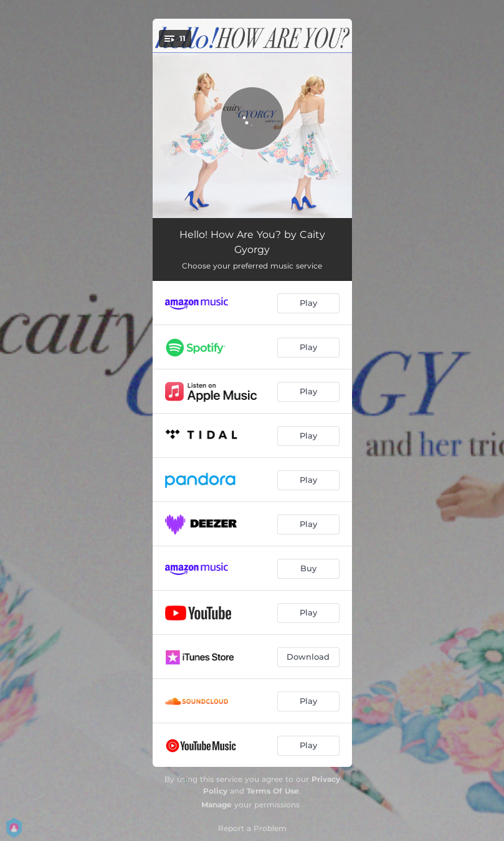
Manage (216, 805)
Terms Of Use (273, 791)
